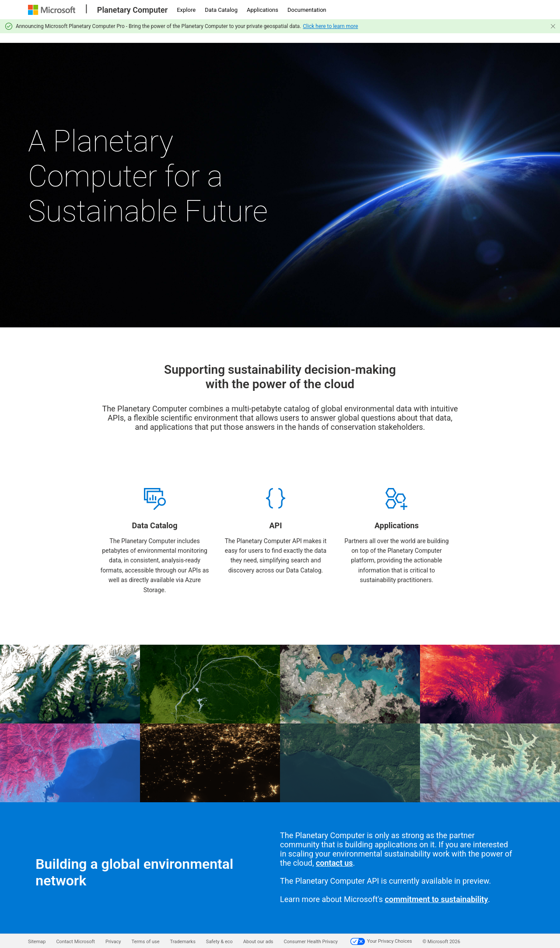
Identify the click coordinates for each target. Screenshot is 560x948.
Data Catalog (221, 10)
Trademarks (183, 942)
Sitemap (37, 942)
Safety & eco (219, 942)
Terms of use (145, 942)
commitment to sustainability (437, 899)
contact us (334, 863)
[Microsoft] (53, 10)
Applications (262, 10)
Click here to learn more (330, 26)
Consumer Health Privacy (311, 942)
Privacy (113, 942)
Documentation (307, 10)
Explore (186, 10)
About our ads (258, 942)
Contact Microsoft (75, 942)
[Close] (553, 26)
